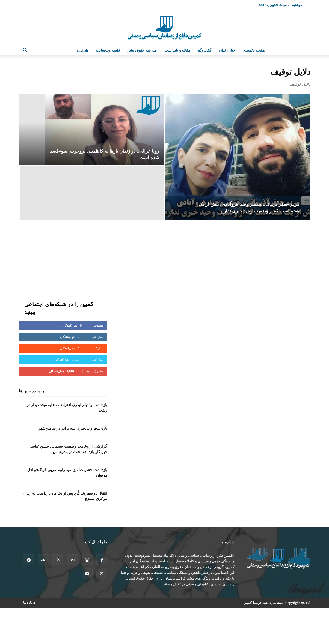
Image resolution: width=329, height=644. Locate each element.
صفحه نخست (255, 50)
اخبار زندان (228, 50)
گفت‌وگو (205, 50)
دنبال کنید (98, 337)
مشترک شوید (95, 371)
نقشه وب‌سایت (108, 50)
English (82, 50)
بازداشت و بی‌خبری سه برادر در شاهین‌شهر (73, 428)
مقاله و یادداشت (177, 50)
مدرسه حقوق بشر (142, 50)
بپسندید (99, 325)
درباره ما (29, 603)
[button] (25, 51)
